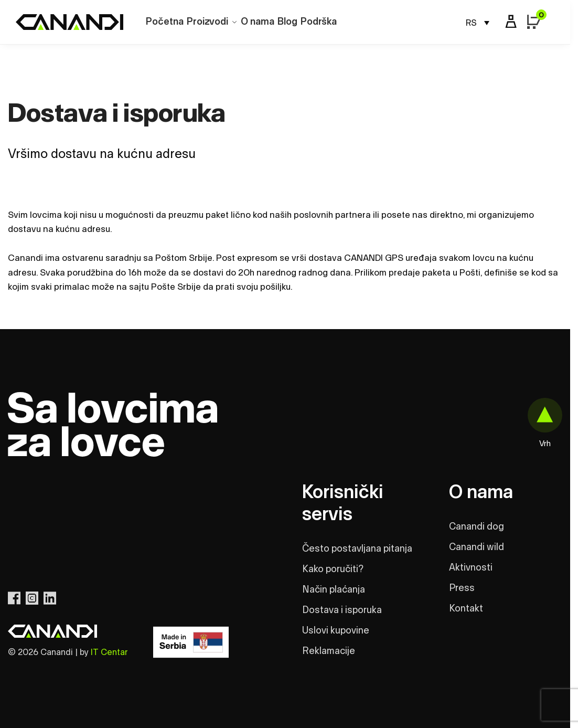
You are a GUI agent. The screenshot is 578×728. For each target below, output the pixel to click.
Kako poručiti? (333, 569)
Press (462, 588)
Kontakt (466, 609)
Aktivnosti (471, 568)
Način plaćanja (334, 590)
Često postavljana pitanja (357, 549)
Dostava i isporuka (342, 610)
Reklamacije (329, 651)
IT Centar (109, 652)
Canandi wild (477, 547)
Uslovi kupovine (336, 631)
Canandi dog (477, 527)
